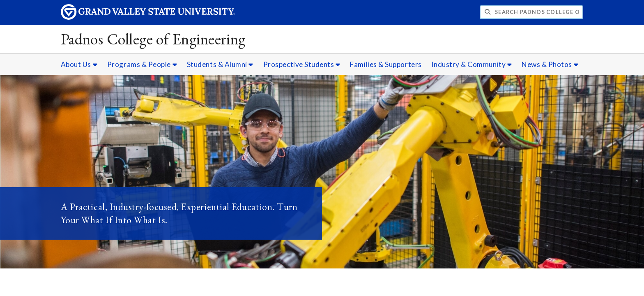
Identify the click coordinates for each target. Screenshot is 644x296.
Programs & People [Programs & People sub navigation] (142, 64)
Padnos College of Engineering (153, 39)
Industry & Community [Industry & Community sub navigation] (471, 64)
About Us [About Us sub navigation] (79, 64)
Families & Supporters (386, 64)
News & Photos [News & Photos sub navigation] (550, 64)
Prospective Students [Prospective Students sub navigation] (302, 64)
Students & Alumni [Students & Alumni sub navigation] (220, 64)
